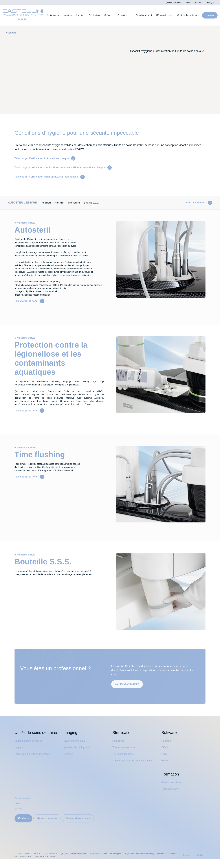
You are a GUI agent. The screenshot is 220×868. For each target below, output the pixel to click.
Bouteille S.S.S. (100, 202)
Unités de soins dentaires (30, 755)
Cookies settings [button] (134, 25)
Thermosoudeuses (124, 763)
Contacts (24, 827)
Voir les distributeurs (128, 692)
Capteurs (69, 763)
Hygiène (20, 762)
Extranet (19, 817)
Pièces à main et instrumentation (35, 769)
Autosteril (50, 202)
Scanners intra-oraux (76, 749)
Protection (64, 202)
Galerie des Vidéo (172, 791)
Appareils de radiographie (79, 756)
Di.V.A (165, 756)
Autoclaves (119, 749)
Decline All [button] (165, 25)
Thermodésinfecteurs (126, 756)
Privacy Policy (151, 10)
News (18, 812)
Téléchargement (172, 798)
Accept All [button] (149, 25)
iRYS (164, 763)
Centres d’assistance (82, 827)
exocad (166, 769)
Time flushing (81, 202)
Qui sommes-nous (25, 807)
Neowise (167, 749)
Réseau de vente (49, 827)
